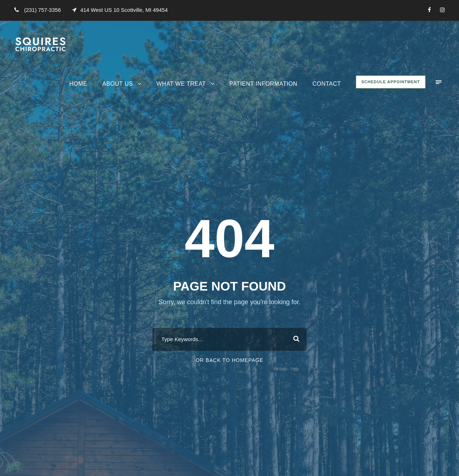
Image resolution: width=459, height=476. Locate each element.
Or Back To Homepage (230, 360)
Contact (327, 84)
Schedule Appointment (391, 82)
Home (78, 84)
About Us (118, 84)
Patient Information (263, 84)
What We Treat (181, 84)
